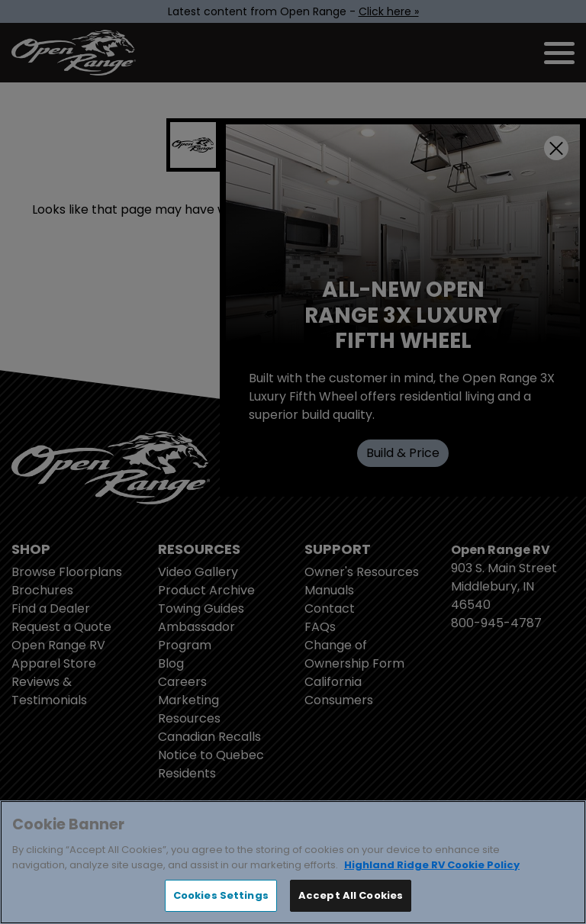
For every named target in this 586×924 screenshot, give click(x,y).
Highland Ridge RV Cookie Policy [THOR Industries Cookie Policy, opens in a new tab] (432, 865)
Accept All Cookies (351, 895)
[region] (293, 862)
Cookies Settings (221, 895)
